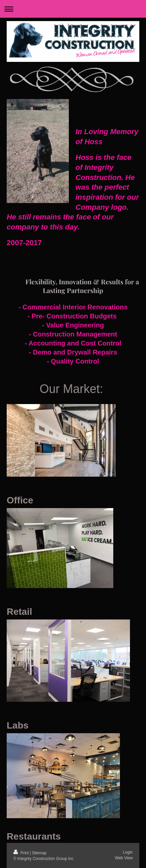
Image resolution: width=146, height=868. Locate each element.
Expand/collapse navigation (73, 9)
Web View (124, 858)
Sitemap (39, 853)
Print (22, 853)
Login (128, 852)
